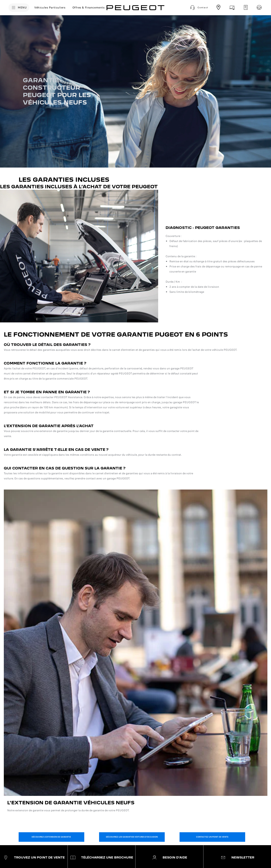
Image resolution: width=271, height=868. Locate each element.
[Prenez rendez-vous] (232, 7)
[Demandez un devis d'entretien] (246, 7)
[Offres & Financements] (89, 8)
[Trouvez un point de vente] (218, 7)
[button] (199, 8)
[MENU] (19, 8)
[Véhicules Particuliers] (50, 8)
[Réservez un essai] (259, 7)
